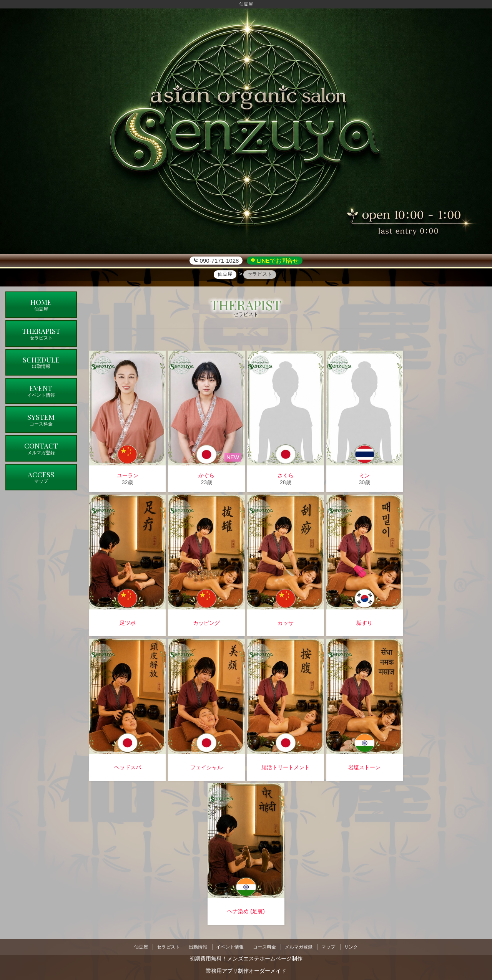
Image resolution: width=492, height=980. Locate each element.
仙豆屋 (135, 946)
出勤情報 (196, 946)
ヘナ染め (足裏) (246, 911)
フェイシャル (206, 767)
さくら (286, 475)
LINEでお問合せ (277, 261)
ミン (364, 475)
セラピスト (165, 946)
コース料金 (265, 946)
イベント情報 (229, 946)
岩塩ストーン (364, 767)
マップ (332, 946)
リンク (357, 946)
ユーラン (128, 475)
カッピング (206, 623)
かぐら (206, 475)
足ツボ (128, 623)
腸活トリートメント (286, 767)
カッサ (286, 623)
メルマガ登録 (301, 946)
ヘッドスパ (128, 767)
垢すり (364, 623)
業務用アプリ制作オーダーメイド (246, 969)
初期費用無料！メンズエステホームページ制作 (246, 957)
